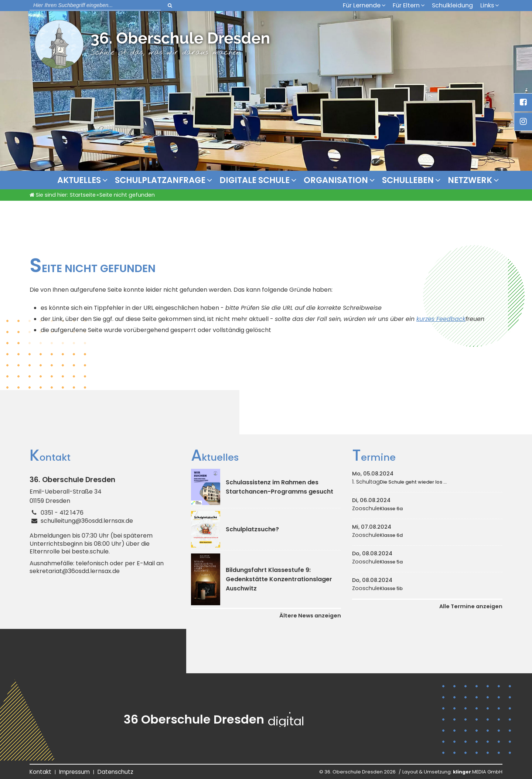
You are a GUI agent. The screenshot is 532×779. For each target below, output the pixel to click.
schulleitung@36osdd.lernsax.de (87, 521)
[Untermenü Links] (499, 5)
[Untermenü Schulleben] (440, 180)
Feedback (451, 319)
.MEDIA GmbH (478, 772)
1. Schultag (399, 482)
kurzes (426, 319)
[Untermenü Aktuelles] (107, 180)
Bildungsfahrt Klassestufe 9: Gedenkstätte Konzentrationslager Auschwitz (279, 579)
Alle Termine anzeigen (471, 606)
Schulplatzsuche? (252, 529)
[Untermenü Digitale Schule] (296, 180)
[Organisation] (374, 180)
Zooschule (377, 508)
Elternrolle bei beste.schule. (70, 552)
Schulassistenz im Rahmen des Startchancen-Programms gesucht (279, 487)
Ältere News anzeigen (310, 616)
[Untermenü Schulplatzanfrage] (211, 180)
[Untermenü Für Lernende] (385, 5)
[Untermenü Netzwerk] (498, 180)
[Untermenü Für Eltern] (424, 5)
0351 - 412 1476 (62, 513)
